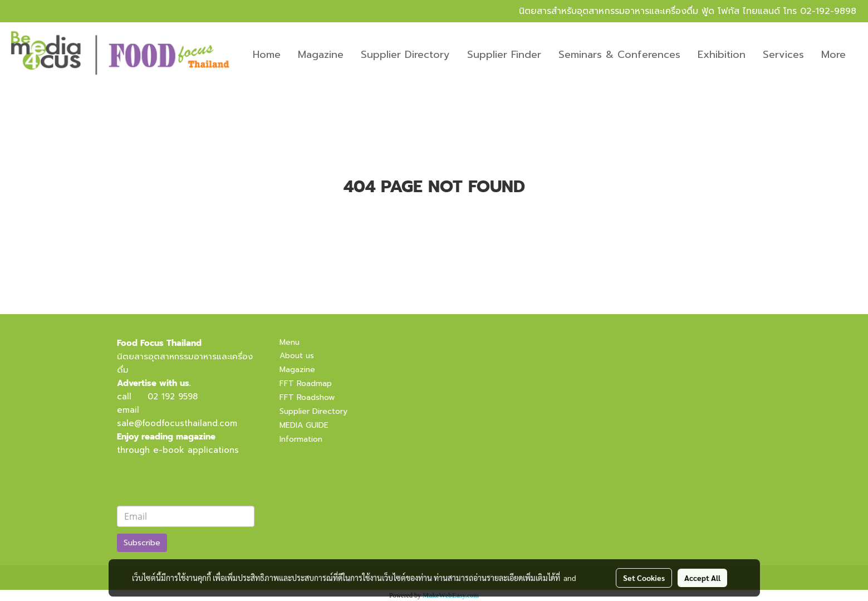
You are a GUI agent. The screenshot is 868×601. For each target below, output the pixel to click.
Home (267, 55)
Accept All (702, 578)
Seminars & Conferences (619, 55)
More (833, 55)
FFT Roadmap (306, 383)
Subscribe (142, 543)
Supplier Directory (405, 55)
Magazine (321, 55)
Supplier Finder (504, 55)
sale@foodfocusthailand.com (177, 423)
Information (301, 439)
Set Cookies (644, 578)
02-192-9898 (828, 11)
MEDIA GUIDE (304, 425)
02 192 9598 (173, 397)
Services (783, 55)
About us (297, 356)
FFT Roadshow (307, 397)
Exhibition (722, 55)
